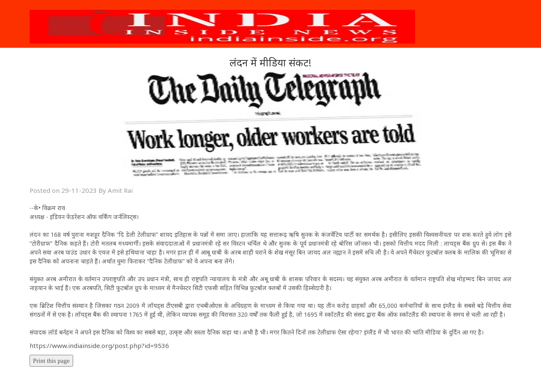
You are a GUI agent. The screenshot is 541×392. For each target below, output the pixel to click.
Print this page (51, 361)
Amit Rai (120, 190)
